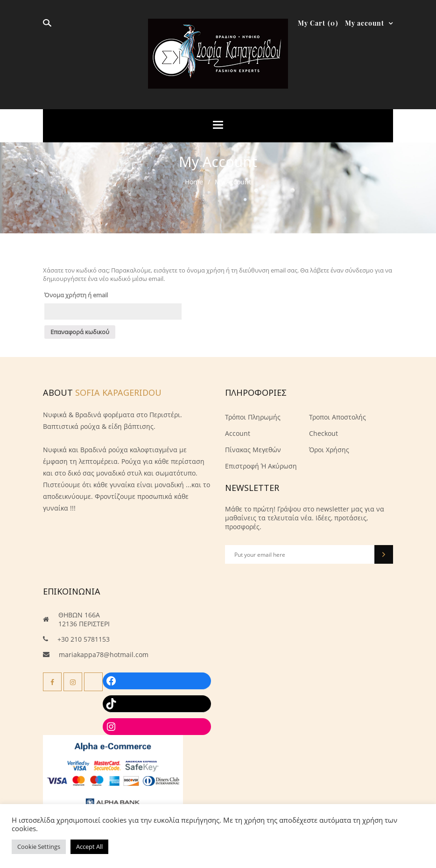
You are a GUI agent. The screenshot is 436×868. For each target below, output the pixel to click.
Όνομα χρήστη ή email (76, 295)
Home (194, 182)
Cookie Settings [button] (39, 847)
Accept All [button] (89, 847)
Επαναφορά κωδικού (80, 332)
